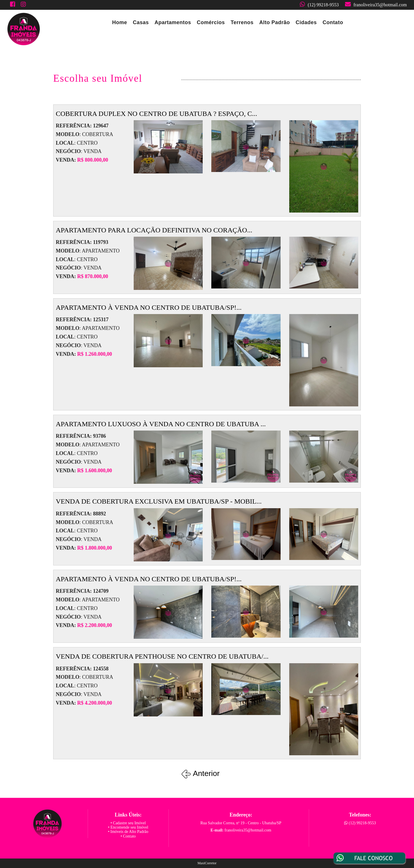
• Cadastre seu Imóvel (128, 823)
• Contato (128, 836)
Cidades (306, 22)
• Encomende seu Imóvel (128, 827)
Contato (333, 22)
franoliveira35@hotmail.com (380, 5)
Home (120, 22)
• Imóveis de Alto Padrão (128, 832)
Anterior (202, 773)
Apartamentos (173, 22)
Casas (141, 22)
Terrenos (242, 22)
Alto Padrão (275, 22)
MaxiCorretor (207, 863)
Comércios (211, 22)
